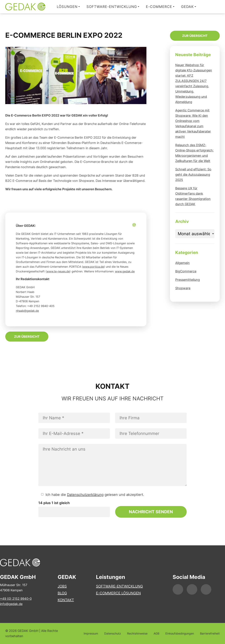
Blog (62, 593)
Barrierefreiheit (210, 633)
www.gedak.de (125, 271)
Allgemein (182, 263)
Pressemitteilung (188, 280)
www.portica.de (93, 267)
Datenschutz (113, 633)
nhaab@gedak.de (27, 311)
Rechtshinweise (137, 633)
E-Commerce (159, 7)
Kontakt (66, 600)
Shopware (183, 288)
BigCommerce (186, 271)
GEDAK (187, 7)
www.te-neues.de (58, 271)
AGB (156, 633)
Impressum (91, 633)
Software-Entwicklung (112, 7)
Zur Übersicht (27, 337)
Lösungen (67, 7)
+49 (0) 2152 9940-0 (16, 599)
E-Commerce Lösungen (118, 593)
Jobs (62, 586)
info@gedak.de (11, 604)
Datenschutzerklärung (85, 495)
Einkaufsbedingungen (180, 633)
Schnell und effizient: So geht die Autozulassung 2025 (193, 175)
